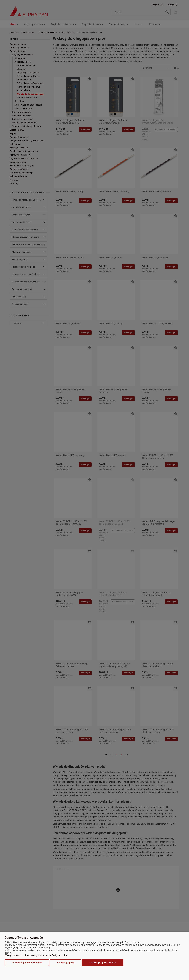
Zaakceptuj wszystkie (103, 962)
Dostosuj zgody (65, 963)
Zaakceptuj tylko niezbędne (27, 963)
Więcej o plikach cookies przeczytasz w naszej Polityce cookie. (36, 955)
